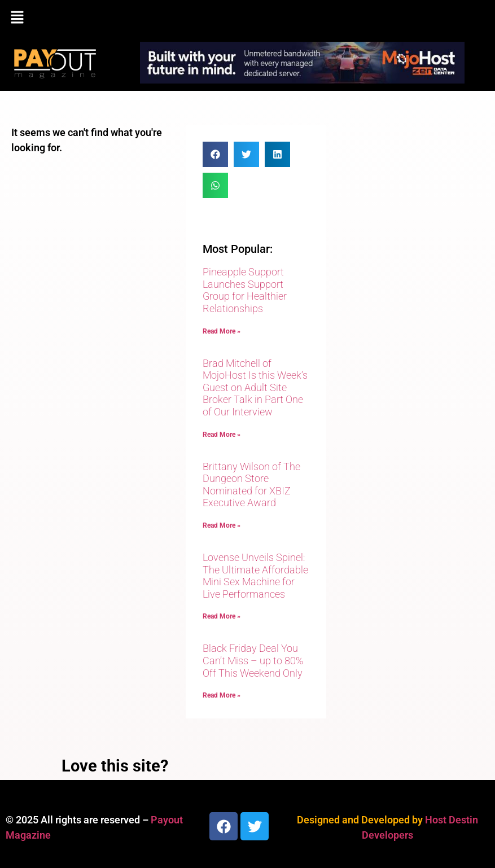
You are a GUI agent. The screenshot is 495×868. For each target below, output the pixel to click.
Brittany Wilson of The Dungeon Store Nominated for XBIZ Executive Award (251, 485)
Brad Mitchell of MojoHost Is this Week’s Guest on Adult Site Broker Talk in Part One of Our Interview (255, 387)
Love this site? (115, 766)
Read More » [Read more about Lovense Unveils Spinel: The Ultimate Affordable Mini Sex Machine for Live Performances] (222, 616)
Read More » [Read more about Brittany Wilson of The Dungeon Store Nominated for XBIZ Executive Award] (222, 525)
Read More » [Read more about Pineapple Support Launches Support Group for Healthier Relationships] (222, 331)
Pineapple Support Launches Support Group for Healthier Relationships (245, 290)
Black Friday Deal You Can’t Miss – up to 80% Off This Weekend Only (253, 660)
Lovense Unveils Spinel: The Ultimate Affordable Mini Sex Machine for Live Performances (255, 576)
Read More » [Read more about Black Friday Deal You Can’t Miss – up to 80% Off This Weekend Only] (222, 695)
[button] (247, 18)
